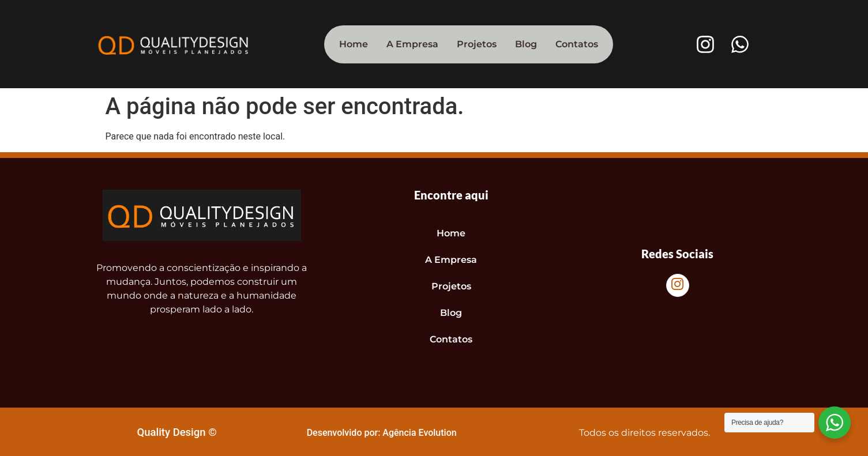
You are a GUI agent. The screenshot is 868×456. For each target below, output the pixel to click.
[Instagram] (678, 285)
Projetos (477, 44)
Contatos (577, 44)
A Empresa (412, 44)
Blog (526, 44)
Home (354, 44)
